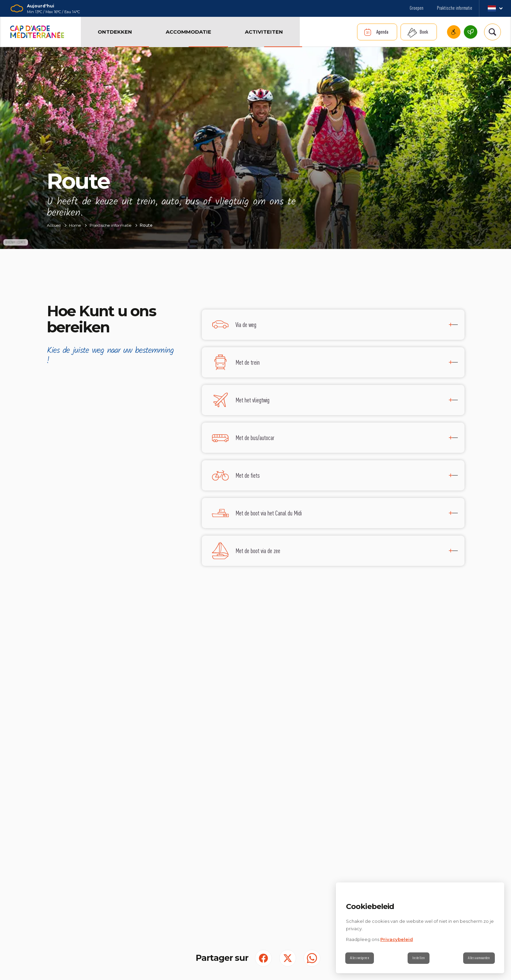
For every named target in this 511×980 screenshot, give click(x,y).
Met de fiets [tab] (248, 475)
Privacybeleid (397, 939)
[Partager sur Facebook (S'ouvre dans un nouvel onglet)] (263, 958)
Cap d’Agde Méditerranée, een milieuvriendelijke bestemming (471, 32)
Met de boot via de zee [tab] (258, 551)
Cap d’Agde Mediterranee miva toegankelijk (454, 32)
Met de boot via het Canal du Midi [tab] (269, 513)
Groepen (417, 8)
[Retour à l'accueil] (37, 32)
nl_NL (495, 8)
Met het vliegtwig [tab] (252, 400)
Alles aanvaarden (477, 958)
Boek (424, 32)
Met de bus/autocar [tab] (255, 438)
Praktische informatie (455, 8)
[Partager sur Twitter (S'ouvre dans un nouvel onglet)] (288, 958)
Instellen (419, 958)
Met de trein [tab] (248, 362)
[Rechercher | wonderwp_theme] (492, 32)
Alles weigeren (361, 958)
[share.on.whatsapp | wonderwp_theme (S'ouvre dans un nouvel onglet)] (312, 958)
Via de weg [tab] (246, 324)
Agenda (382, 32)
